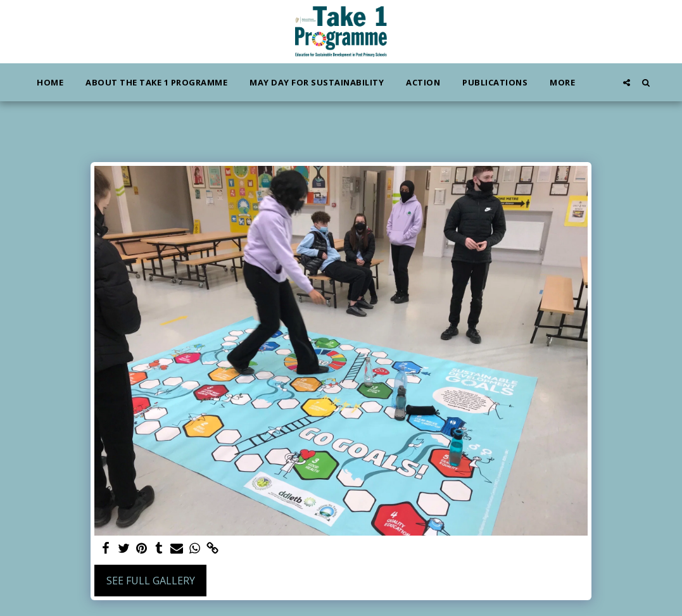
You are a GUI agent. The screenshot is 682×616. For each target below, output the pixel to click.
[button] (627, 82)
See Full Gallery (151, 581)
